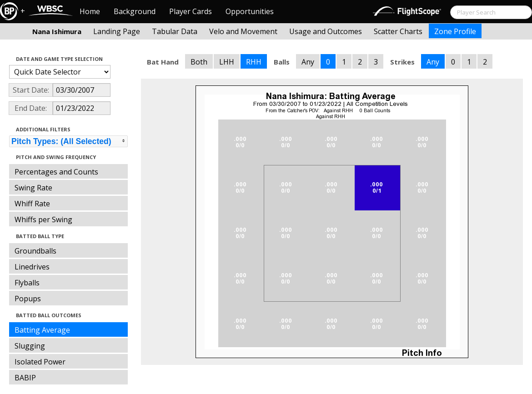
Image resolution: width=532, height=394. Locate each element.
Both (199, 62)
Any (308, 62)
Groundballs (35, 251)
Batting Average (42, 330)
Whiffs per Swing (43, 219)
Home (90, 11)
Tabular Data (175, 31)
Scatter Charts (398, 31)
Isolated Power (40, 362)
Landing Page (117, 31)
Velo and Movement (243, 31)
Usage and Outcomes (326, 31)
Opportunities (250, 11)
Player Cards (191, 11)
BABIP (25, 378)
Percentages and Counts (56, 172)
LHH (227, 62)
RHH (254, 62)
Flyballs (27, 283)
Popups (28, 299)
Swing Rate (33, 188)
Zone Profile (455, 31)
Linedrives (32, 267)
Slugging (30, 346)
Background (135, 11)
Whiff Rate (32, 204)
